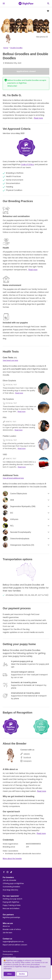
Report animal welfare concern (15, 945)
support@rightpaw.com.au (13, 942)
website (25, 754)
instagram (26, 761)
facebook (26, 757)
